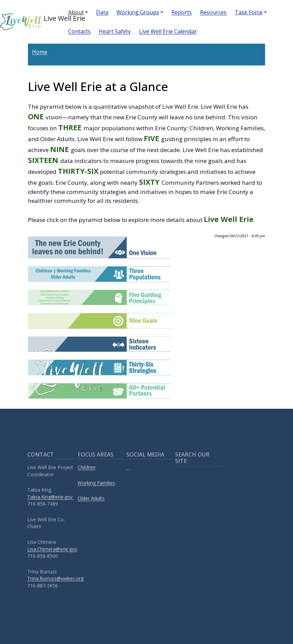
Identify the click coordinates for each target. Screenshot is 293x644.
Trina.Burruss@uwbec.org (55, 578)
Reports (182, 12)
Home (40, 52)
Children (87, 467)
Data (102, 12)
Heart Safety (115, 31)
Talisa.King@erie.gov (51, 497)
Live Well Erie (29, 22)
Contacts (79, 31)
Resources (213, 12)
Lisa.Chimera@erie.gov (52, 549)
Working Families (96, 483)
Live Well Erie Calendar (168, 31)
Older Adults (91, 498)
